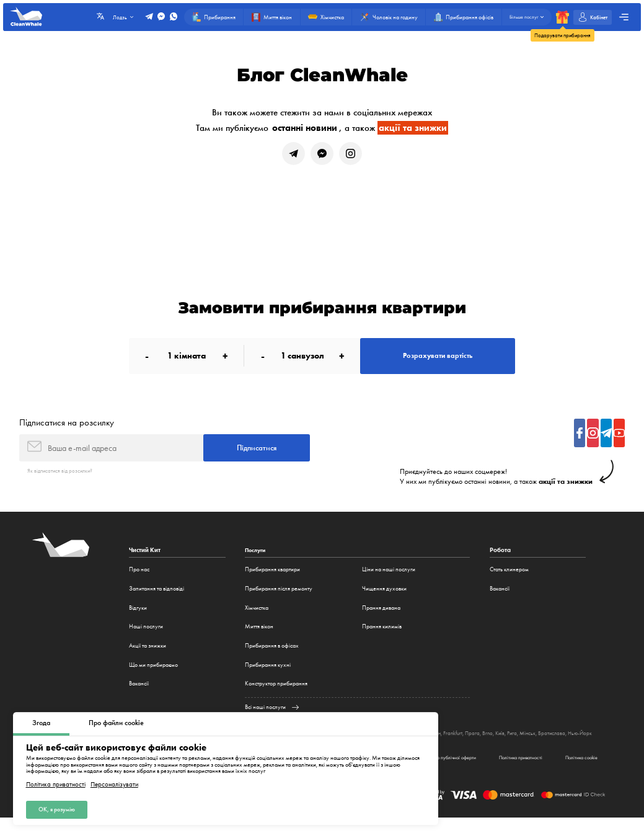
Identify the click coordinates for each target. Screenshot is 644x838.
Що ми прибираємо (153, 675)
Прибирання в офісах (272, 657)
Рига (534, 744)
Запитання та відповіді (157, 600)
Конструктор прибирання (276, 694)
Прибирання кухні (268, 675)
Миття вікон (259, 637)
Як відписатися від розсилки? (62, 482)
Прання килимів (382, 637)
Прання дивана (381, 618)
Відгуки (138, 618)
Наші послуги (146, 637)
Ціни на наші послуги (389, 580)
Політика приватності (56, 782)
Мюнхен (447, 744)
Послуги (257, 561)
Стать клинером (509, 580)
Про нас (139, 580)
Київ (520, 744)
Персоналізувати (114, 782)
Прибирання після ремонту (279, 600)
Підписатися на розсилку (67, 430)
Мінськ (550, 744)
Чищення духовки (384, 600)
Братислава (576, 744)
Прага (491, 744)
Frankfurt (471, 744)
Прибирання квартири (272, 580)
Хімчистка (257, 618)
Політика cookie (577, 777)
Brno (507, 744)
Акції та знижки (148, 657)
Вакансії (139, 694)
